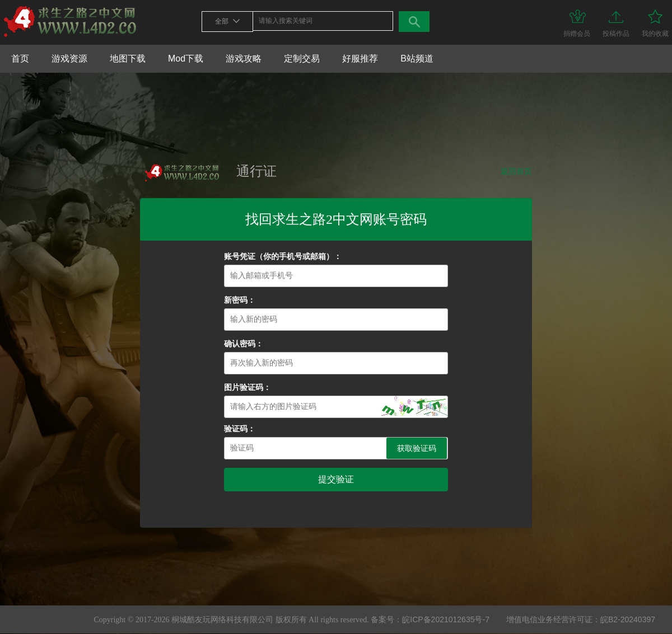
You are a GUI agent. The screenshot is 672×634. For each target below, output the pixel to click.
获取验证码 (417, 449)
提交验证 (336, 479)
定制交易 (302, 58)
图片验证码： (248, 388)
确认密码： (244, 344)
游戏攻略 (244, 58)
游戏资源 (69, 58)
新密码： (240, 300)
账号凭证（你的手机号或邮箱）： (283, 257)
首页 (20, 58)
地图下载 (128, 58)
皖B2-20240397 (628, 619)
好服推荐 (360, 58)
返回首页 (516, 171)
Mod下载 (186, 58)
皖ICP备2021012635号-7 (446, 619)
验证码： (240, 429)
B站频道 (417, 58)
